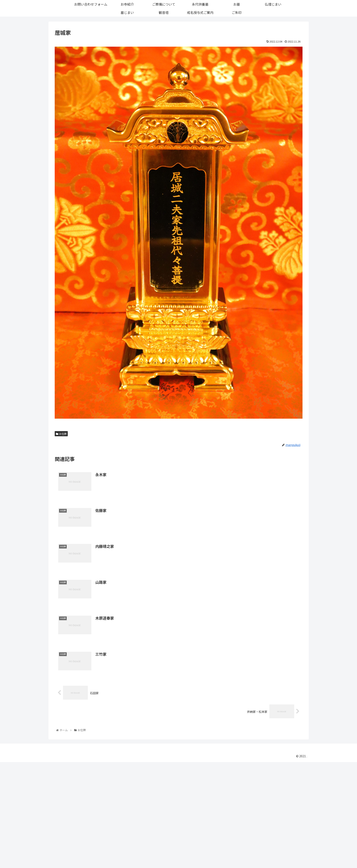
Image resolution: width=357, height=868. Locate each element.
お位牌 (61, 434)
